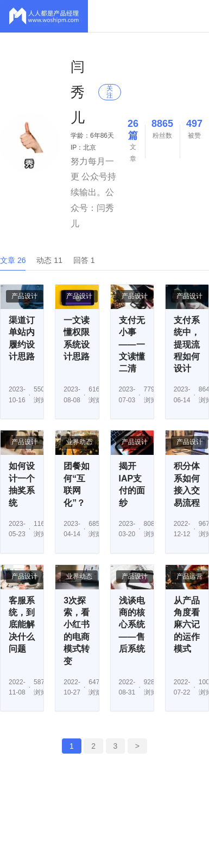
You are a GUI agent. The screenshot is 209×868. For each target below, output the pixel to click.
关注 (110, 92)
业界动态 (79, 442)
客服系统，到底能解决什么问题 (22, 625)
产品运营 (189, 576)
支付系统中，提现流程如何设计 (187, 345)
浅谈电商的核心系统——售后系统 (132, 625)
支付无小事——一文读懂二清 (132, 345)
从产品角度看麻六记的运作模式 (187, 625)
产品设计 (24, 296)
